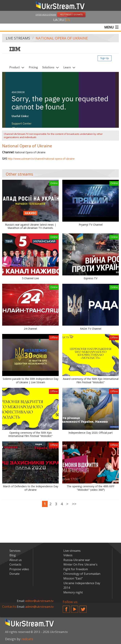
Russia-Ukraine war (77, 560)
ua (55, 20)
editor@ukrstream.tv (39, 601)
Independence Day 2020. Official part (91, 433)
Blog (13, 555)
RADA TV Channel (91, 329)
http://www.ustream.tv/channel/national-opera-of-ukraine (41, 159)
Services (15, 551)
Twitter (83, 608)
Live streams (18, 38)
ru (62, 20)
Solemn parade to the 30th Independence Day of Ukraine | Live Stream (31, 381)
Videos (68, 555)
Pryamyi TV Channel (91, 225)
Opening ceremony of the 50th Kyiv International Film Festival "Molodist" (30, 434)
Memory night (73, 592)
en (68, 20)
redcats (27, 639)
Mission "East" (73, 578)
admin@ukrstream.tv (39, 607)
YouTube (75, 608)
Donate (14, 574)
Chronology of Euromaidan (82, 574)
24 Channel (30, 329)
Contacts (15, 564)
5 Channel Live (30, 278)
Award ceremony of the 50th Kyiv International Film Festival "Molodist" (91, 381)
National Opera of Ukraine (62, 38)
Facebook (66, 608)
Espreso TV (91, 278)
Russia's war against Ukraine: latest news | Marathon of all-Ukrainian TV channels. (31, 226)
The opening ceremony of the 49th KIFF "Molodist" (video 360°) (91, 488)
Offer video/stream (46, 15)
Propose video (19, 569)
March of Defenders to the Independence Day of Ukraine (31, 488)
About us (16, 560)
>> (74, 504)
